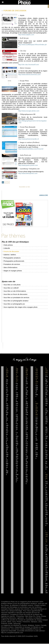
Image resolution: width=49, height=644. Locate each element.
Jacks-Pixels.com (26, 155)
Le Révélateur (27, 437)
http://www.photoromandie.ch (29, 139)
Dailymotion (17, 478)
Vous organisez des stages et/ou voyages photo (20, 308)
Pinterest (17, 460)
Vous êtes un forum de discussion (15, 295)
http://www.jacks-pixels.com (28, 165)
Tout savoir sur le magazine (27, 388)
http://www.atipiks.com (26, 35)
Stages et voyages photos (12, 271)
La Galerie (27, 428)
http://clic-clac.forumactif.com (29, 65)
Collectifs (6, 249)
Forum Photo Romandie (28, 127)
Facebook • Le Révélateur (17, 414)
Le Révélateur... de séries (47, 424)
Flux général (47, 380)
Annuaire (27, 470)
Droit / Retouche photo (47, 586)
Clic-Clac (23, 51)
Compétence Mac (37, 391)
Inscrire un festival (47, 504)
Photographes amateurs (11, 258)
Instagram (17, 445)
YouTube (17, 470)
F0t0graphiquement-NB (28, 114)
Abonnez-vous (7, 385)
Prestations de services (11, 265)
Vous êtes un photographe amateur (15, 301)
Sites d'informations (10, 268)
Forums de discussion (10, 252)
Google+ (17, 451)
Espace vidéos (27, 479)
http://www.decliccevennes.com (29, 74)
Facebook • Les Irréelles (17, 432)
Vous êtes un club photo (11, 285)
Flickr (17, 465)
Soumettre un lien (25, 187)
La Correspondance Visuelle (27, 451)
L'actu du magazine (47, 391)
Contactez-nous (7, 458)
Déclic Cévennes (25, 68)
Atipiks (22, 15)
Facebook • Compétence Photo (17, 394)
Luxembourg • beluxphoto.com (30, 169)
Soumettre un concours (47, 518)
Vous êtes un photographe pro (13, 304)
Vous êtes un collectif (10, 288)
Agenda (27, 464)
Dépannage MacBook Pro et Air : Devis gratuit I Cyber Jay (37, 438)
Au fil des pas (24, 38)
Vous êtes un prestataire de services (15, 298)
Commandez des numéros (7, 399)
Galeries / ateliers (9, 255)
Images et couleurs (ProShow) (30, 142)
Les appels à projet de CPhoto (27, 408)
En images (27, 421)
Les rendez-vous (47, 438)
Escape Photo (24, 81)
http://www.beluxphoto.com (28, 173)
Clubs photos (7, 245)
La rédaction (47, 574)
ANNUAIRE (44, 196)
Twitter (17, 456)
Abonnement (47, 566)
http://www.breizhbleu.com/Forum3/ (31, 149)
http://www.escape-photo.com (29, 111)
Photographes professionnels (13, 261)
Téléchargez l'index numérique (7, 419)
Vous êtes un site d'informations (14, 291)
